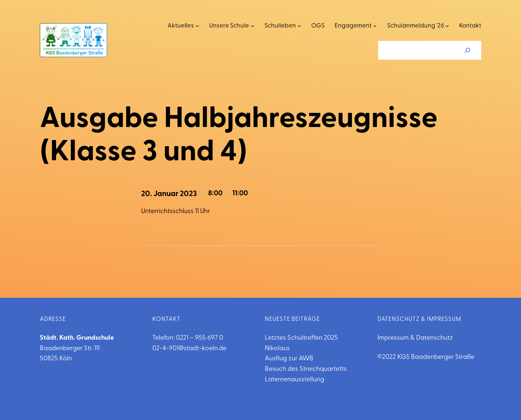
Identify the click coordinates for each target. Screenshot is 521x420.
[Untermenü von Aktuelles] (197, 26)
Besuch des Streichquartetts (306, 369)
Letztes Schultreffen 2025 (301, 338)
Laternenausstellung (295, 380)
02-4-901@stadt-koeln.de (189, 349)
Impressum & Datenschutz (415, 338)
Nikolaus (277, 349)
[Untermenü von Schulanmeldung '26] (447, 26)
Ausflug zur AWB (289, 359)
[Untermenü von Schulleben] (299, 26)
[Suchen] (467, 50)
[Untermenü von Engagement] (375, 26)
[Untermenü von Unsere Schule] (253, 26)
